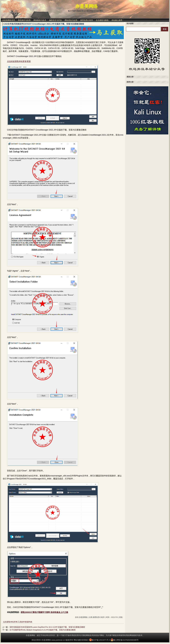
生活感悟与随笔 (102, 20)
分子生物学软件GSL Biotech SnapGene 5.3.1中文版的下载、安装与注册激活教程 (43, 630)
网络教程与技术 (40, 20)
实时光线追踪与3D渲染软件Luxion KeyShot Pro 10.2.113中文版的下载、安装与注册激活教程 (47, 627)
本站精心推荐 (117, 20)
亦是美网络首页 (9, 20)
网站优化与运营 (71, 20)
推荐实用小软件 (87, 20)
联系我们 (85, 640)
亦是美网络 (86, 6)
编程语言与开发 (55, 20)
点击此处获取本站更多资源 (19, 61)
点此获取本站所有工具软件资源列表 (18, 622)
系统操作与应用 (24, 20)
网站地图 (77, 640)
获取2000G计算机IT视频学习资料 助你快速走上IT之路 (44, 612)
